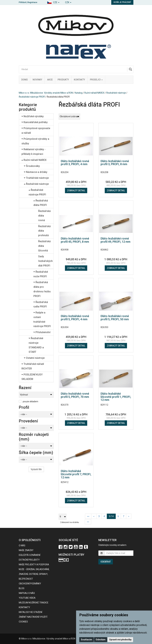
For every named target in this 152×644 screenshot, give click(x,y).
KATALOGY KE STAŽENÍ (30, 612)
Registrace (32, 2)
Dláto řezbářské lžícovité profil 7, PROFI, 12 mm (76, 474)
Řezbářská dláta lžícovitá (44, 246)
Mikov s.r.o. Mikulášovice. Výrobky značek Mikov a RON (46, 93)
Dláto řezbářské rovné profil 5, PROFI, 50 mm (115, 318)
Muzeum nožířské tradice (34, 603)
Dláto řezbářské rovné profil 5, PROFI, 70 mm (75, 395)
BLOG (22, 588)
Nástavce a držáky (36, 172)
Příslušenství (42, 332)
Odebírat (106, 562)
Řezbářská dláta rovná (44, 216)
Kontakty (79, 80)
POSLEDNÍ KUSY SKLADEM (32, 377)
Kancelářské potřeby (35, 122)
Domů (25, 80)
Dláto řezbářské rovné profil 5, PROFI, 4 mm (75, 318)
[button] (53, 2)
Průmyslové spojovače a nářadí (36, 131)
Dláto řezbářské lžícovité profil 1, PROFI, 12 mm (116, 397)
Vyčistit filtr (36, 469)
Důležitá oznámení (30, 555)
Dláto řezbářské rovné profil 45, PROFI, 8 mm (75, 240)
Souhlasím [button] (87, 640)
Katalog (79, 93)
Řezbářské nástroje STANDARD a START (36, 345)
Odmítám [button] (101, 640)
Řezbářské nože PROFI (41, 274)
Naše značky (26, 550)
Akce (50, 80)
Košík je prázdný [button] (122, 2)
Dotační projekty (29, 560)
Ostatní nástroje (34, 358)
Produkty (63, 80)
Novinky (37, 80)
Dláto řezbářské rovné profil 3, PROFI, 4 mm (75, 163)
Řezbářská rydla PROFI (41, 304)
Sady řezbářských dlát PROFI (45, 261)
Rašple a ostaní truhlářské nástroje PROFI (42, 319)
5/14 (112, 516)
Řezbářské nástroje (116, 93)
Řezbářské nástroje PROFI (32, 97)
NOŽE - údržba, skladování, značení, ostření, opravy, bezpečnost (34, 574)
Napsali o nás (27, 593)
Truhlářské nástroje (36, 178)
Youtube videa (27, 598)
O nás (22, 545)
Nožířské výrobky (33, 116)
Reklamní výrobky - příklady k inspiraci (34, 152)
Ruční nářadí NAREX (94, 93)
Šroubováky (32, 166)
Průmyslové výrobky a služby (35, 141)
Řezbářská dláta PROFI (41, 203)
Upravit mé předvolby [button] (120, 640)
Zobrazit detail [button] (76, 191)
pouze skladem (30, 401)
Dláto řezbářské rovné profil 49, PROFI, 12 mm (115, 240)
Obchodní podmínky (30, 584)
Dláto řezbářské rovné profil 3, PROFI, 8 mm (115, 163)
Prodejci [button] (96, 80)
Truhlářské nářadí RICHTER (33, 366)
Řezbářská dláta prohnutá (44, 231)
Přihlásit (22, 2)
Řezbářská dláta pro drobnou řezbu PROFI (42, 289)
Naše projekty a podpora (34, 565)
